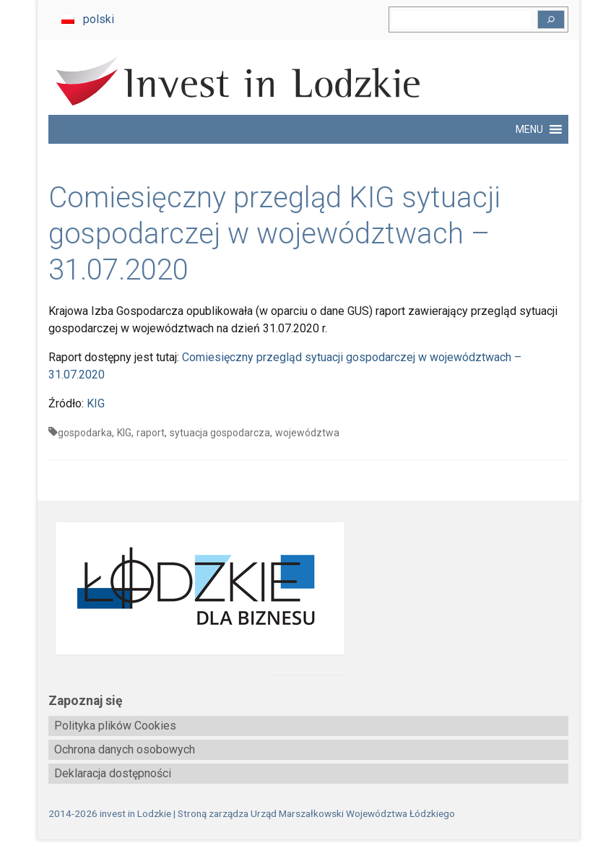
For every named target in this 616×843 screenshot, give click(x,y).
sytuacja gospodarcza (220, 433)
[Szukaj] (551, 20)
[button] (529, 129)
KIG (96, 403)
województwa (307, 433)
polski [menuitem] (99, 19)
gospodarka (85, 433)
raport (151, 433)
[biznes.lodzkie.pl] (308, 588)
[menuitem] (88, 20)
